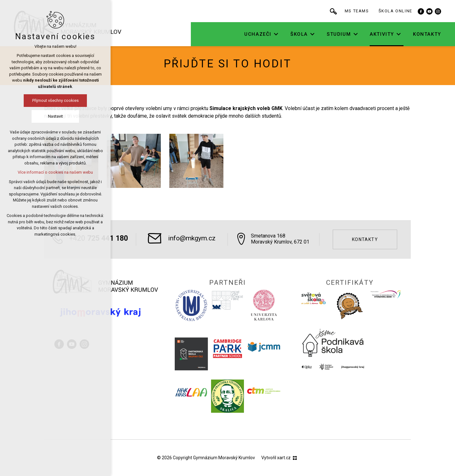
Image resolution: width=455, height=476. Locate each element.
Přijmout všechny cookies (33, 100)
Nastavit (33, 116)
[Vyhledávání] (349, 11)
